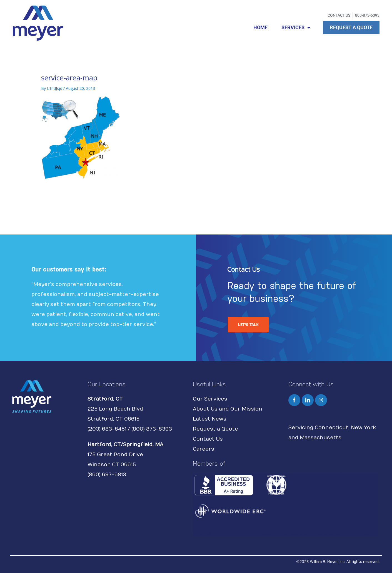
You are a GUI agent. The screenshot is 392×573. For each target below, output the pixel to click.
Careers (204, 449)
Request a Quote (215, 429)
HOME (260, 27)
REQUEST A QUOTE (351, 27)
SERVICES (296, 28)
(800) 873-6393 (152, 429)
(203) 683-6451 (107, 429)
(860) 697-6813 (107, 475)
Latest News (210, 419)
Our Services (210, 399)
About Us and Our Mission (228, 409)
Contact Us (208, 439)
